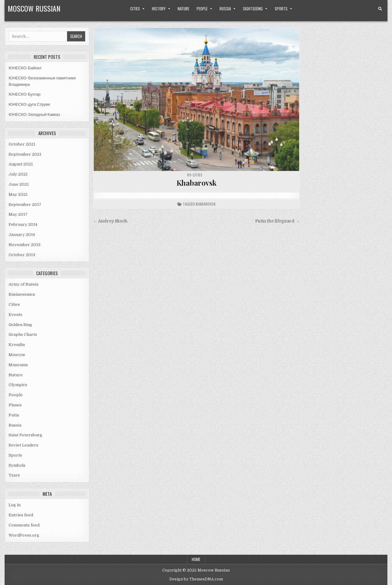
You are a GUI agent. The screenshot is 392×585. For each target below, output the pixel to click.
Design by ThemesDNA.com (196, 579)
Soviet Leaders (23, 445)
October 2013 (22, 255)
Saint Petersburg (25, 435)
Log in (15, 505)
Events (15, 315)
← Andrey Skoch (110, 221)
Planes (15, 405)
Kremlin (17, 345)
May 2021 (18, 194)
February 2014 (23, 224)
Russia (225, 9)
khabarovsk (206, 204)
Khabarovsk (196, 183)
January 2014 (22, 235)
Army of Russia (23, 284)
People (202, 9)
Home (196, 559)
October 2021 (22, 144)
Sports (281, 9)
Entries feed (21, 515)
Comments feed (24, 525)
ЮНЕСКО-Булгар (24, 94)
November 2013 (24, 245)
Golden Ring (20, 325)
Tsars (14, 475)
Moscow (17, 355)
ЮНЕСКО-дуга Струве (29, 104)
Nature (183, 9)
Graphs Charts (23, 334)
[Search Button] (380, 9)
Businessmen (22, 294)
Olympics (18, 385)
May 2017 (18, 214)
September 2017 (25, 205)
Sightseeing (253, 9)
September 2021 (25, 154)
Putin (14, 415)
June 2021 (19, 184)
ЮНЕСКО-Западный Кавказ (34, 114)
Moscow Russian (34, 8)
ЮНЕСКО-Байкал (25, 68)
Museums (18, 365)
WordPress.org (24, 535)
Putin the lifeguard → (277, 221)
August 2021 (21, 164)
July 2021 (18, 174)
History (159, 9)
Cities (135, 9)
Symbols (17, 465)
